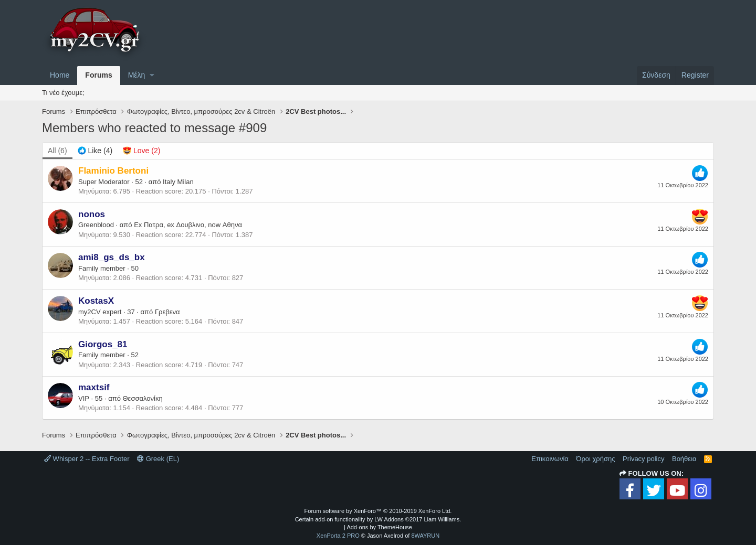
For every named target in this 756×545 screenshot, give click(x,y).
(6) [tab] (57, 151)
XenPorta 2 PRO (338, 536)
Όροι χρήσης (595, 459)
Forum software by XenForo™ (378, 511)
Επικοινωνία (550, 459)
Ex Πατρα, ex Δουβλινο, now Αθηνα (188, 225)
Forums (98, 75)
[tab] (95, 151)
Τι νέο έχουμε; (63, 93)
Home (60, 75)
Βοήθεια (684, 459)
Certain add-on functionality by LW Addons (378, 519)
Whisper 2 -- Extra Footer (87, 459)
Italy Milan (178, 182)
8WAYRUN (425, 536)
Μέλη (137, 75)
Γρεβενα (167, 312)
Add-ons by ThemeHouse (379, 527)
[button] (152, 76)
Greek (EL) (158, 459)
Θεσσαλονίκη (143, 398)
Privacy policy (643, 459)
